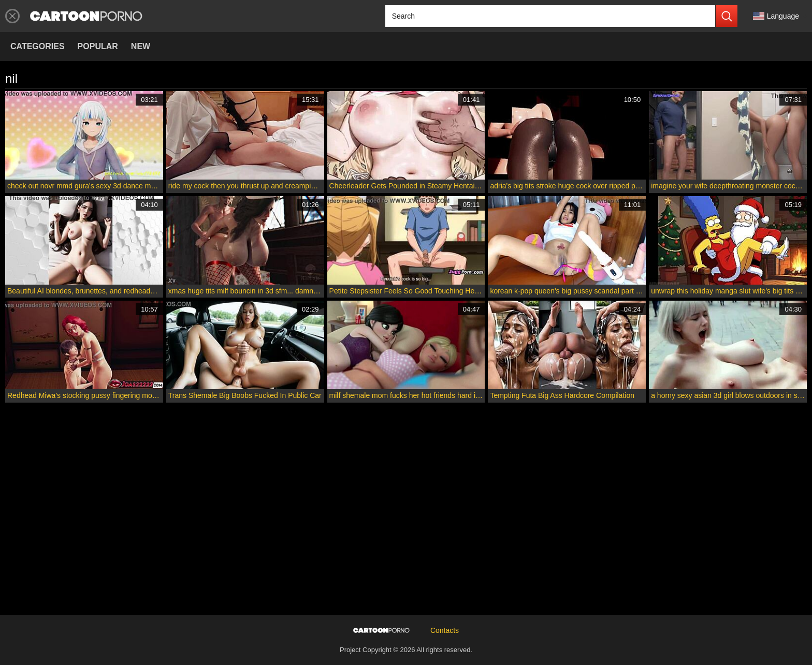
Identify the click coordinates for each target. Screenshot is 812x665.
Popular (98, 46)
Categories (38, 46)
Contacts (445, 630)
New (141, 46)
